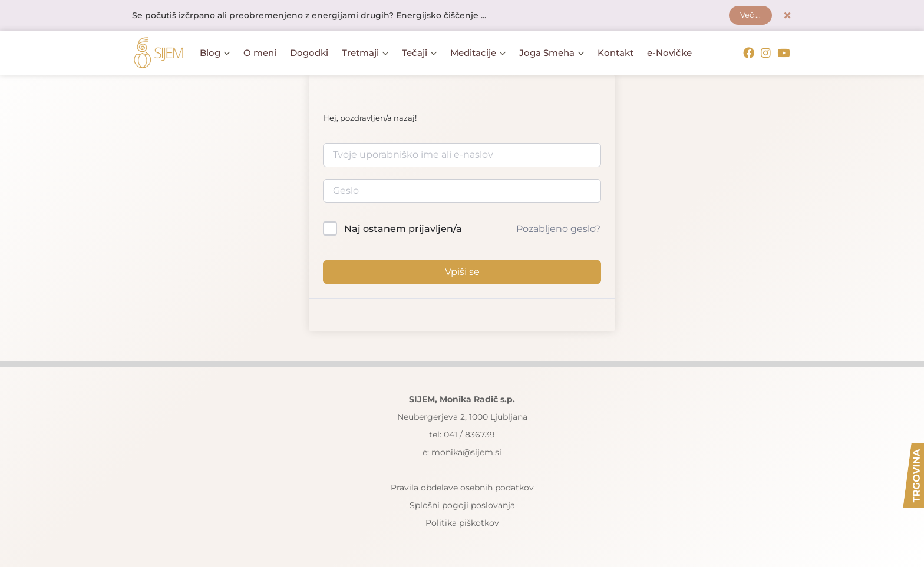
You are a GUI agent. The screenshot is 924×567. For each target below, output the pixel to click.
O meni (260, 53)
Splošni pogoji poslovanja (462, 505)
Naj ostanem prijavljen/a (403, 229)
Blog (215, 53)
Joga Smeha (552, 53)
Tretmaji (365, 53)
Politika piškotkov (462, 523)
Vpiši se (462, 272)
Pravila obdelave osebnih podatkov (462, 488)
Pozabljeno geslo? (558, 229)
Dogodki (309, 53)
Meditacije (478, 53)
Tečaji (419, 53)
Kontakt (616, 53)
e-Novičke (669, 53)
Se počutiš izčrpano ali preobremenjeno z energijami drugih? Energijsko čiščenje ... (309, 16)
